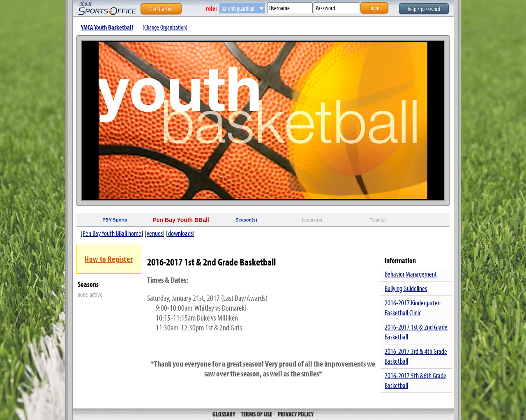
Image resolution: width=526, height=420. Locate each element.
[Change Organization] (165, 27)
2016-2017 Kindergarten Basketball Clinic (413, 308)
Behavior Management (411, 274)
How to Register (109, 259)
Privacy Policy (295, 414)
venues (155, 233)
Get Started (161, 9)
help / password (424, 9)
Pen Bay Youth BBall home (112, 233)
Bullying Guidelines (406, 288)
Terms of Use (256, 414)
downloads (180, 233)
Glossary (224, 414)
